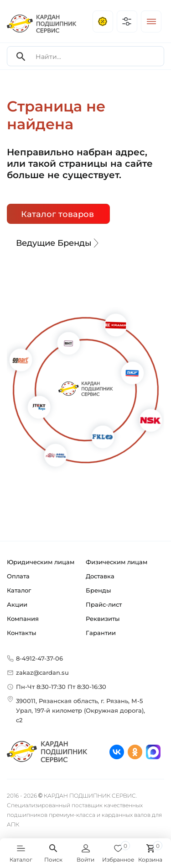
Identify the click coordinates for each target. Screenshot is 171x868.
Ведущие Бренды (58, 243)
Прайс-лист (104, 604)
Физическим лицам (117, 562)
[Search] (21, 56)
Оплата (18, 576)
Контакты (21, 633)
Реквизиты (103, 619)
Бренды (98, 590)
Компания (23, 619)
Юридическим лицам (41, 562)
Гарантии (101, 633)
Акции (17, 604)
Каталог (19, 590)
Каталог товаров (57, 214)
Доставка (100, 576)
